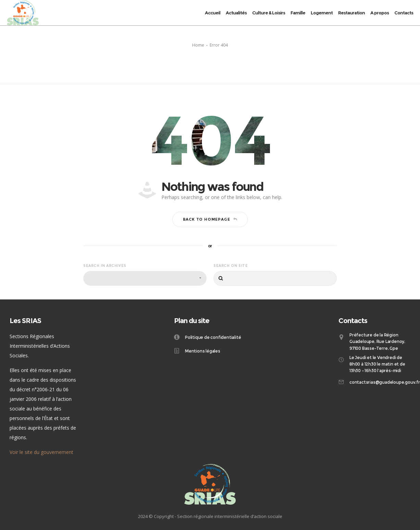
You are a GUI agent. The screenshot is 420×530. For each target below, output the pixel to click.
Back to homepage (210, 219)
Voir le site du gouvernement (41, 452)
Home (198, 45)
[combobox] (145, 278)
